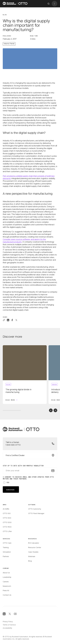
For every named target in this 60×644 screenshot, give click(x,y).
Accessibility (7, 628)
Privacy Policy (8, 622)
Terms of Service (9, 625)
